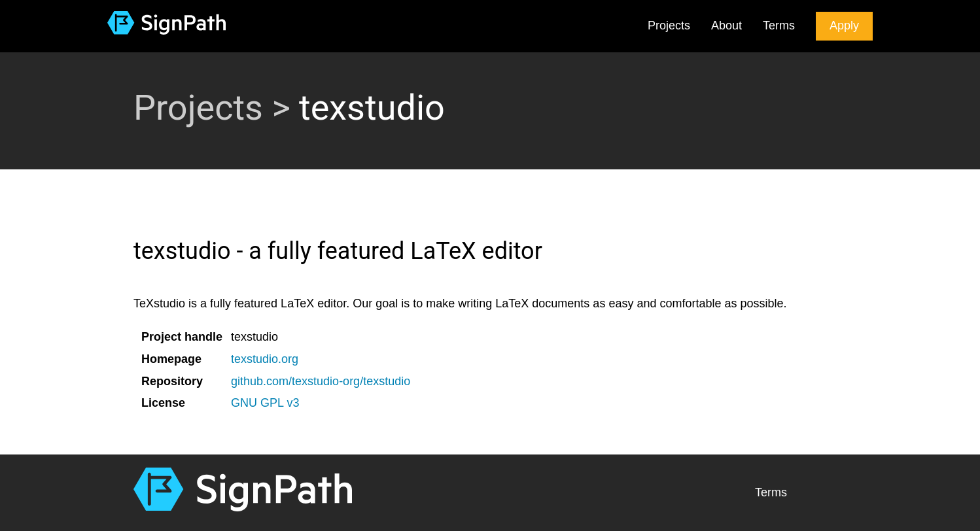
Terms (779, 26)
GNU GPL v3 (265, 403)
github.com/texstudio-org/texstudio (321, 381)
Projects (669, 26)
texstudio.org (265, 359)
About (726, 26)
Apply (844, 26)
